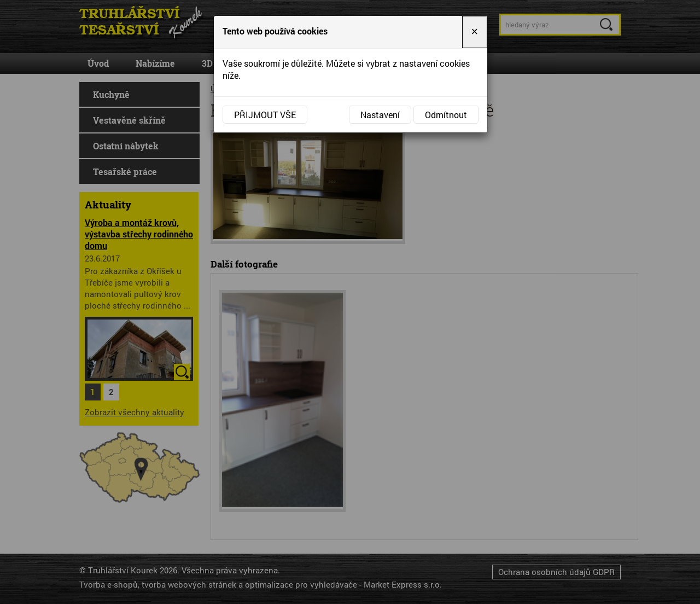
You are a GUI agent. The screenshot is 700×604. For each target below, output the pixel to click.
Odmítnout (446, 115)
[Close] (475, 32)
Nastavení (380, 115)
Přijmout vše (265, 115)
